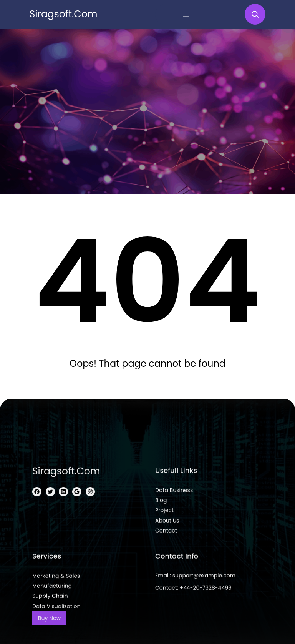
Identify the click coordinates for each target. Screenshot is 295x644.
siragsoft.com (64, 14)
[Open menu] (186, 15)
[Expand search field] (255, 14)
